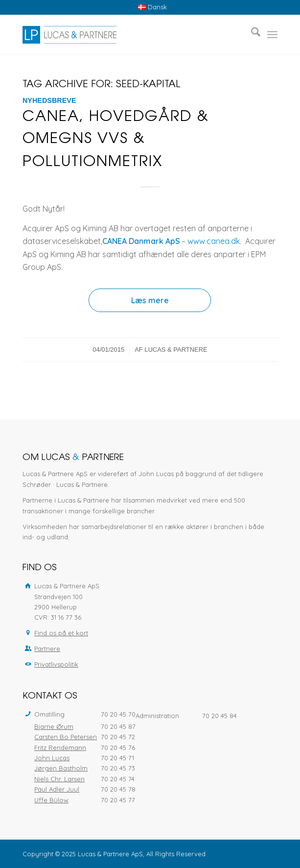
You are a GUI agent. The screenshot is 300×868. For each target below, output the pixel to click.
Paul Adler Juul (57, 789)
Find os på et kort (61, 633)
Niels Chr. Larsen (59, 779)
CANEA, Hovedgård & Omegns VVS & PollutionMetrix (116, 140)
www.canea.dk (214, 241)
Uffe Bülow (51, 800)
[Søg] (251, 35)
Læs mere (150, 300)
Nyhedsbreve (49, 100)
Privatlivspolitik (56, 664)
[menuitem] (152, 7)
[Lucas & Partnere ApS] (125, 35)
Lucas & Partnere (176, 350)
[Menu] (272, 35)
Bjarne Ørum (54, 726)
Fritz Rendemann (60, 747)
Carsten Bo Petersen (66, 737)
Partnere (47, 649)
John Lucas (52, 758)
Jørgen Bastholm (61, 768)
